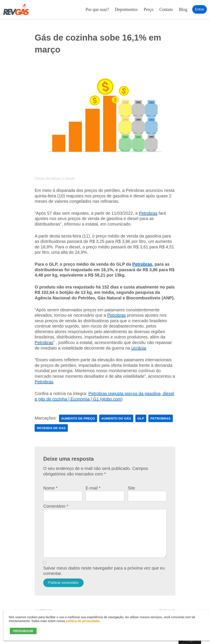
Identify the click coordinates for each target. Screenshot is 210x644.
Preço (149, 9)
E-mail (93, 488)
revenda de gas (51, 428)
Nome (50, 488)
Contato (166, 9)
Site (131, 488)
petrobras (161, 418)
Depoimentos (126, 9)
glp (141, 418)
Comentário (56, 506)
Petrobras (148, 213)
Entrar (200, 9)
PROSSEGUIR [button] (23, 631)
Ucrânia (139, 348)
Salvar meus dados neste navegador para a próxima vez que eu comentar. (104, 571)
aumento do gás (116, 418)
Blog (183, 9)
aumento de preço (78, 418)
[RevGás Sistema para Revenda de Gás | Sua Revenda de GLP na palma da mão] (16, 9)
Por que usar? (97, 9)
